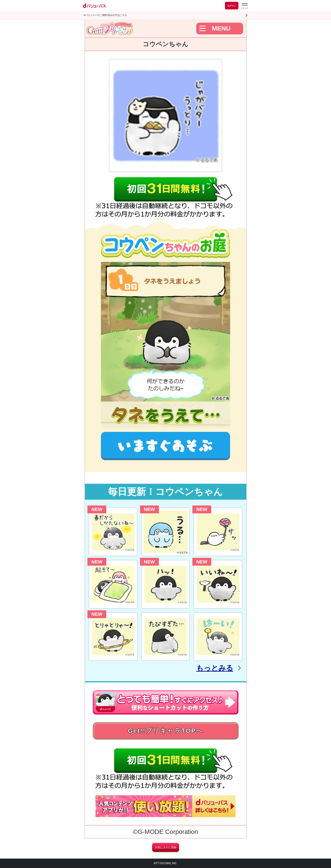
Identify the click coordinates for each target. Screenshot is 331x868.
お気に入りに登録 (166, 847)
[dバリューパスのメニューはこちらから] (244, 6)
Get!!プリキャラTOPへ (166, 731)
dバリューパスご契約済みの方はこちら (106, 15)
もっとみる (215, 668)
